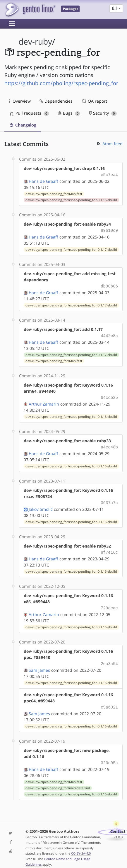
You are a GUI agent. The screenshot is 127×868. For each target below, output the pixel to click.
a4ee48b (109, 444)
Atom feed (109, 144)
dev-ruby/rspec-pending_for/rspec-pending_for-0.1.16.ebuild (71, 199)
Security (103, 113)
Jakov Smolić (41, 505)
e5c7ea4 (109, 175)
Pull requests (30, 113)
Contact (118, 824)
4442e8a (109, 334)
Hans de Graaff (43, 181)
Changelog (23, 125)
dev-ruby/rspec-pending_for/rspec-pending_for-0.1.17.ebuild (71, 248)
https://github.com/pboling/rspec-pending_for (61, 83)
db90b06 (109, 285)
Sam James (39, 664)
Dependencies (56, 101)
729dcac (109, 603)
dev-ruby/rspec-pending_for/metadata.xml (58, 781)
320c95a (109, 756)
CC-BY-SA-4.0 (81, 846)
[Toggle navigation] (12, 24)
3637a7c (109, 499)
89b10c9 (109, 230)
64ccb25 (109, 395)
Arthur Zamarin (44, 401)
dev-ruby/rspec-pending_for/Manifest (54, 193)
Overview (20, 101)
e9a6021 (109, 701)
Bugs (69, 113)
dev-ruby (35, 42)
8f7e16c (109, 548)
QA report (94, 101)
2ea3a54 (109, 658)
